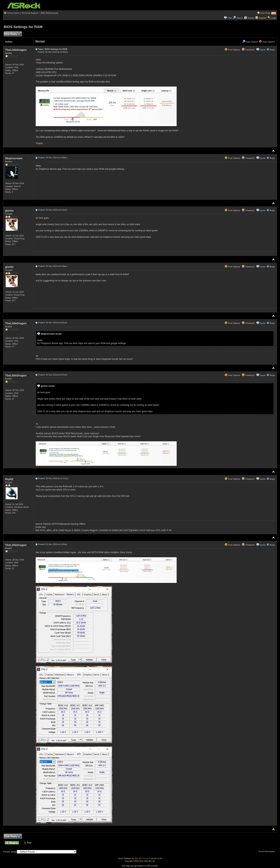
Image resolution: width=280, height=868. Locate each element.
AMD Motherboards (49, 13)
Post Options (232, 50)
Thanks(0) (248, 50)
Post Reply (12, 34)
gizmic (11, 211)
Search (240, 18)
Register (263, 18)
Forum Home (13, 13)
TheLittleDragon (17, 50)
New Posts (265, 13)
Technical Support (30, 13)
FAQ (230, 18)
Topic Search (250, 42)
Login (274, 18)
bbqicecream (15, 158)
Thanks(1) (248, 158)
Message (40, 41)
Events (249, 18)
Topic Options (267, 42)
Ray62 (10, 479)
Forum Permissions (268, 852)
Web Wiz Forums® (142, 858)
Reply (272, 50)
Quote (263, 50)
